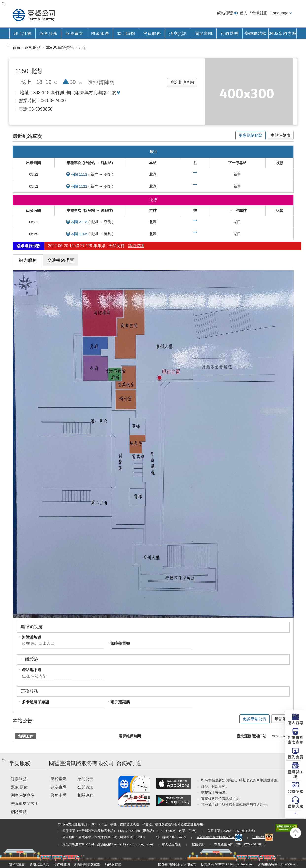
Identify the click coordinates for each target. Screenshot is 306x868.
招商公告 (85, 779)
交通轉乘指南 (61, 260)
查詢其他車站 (182, 82)
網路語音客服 (172, 844)
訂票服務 (19, 779)
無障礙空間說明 (25, 804)
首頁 (17, 48)
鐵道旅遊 (100, 33)
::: (4, 3)
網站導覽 (225, 13)
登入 (243, 13)
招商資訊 (178, 33)
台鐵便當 (295, 791)
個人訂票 (295, 723)
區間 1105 (79, 234)
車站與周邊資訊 (60, 48)
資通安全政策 (39, 864)
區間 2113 (79, 222)
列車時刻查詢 (23, 795)
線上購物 (126, 33)
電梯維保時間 (130, 736)
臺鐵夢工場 (295, 774)
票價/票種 (19, 787)
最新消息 (283, 719)
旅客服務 (48, 33)
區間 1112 (79, 174)
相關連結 (85, 795)
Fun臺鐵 (263, 837)
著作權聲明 (62, 864)
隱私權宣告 (17, 864)
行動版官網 (113, 864)
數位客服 (198, 844)
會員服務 (152, 33)
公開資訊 (85, 787)
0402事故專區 (282, 33)
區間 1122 (79, 186)
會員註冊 (260, 13)
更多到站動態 (251, 135)
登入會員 (295, 757)
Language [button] (279, 13)
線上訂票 (22, 33)
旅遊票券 (74, 33)
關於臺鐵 (204, 33)
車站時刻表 (281, 135)
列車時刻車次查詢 (295, 740)
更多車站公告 (254, 719)
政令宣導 (59, 787)
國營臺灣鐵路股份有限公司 (219, 837)
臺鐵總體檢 (255, 33)
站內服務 (28, 260)
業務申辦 (59, 795)
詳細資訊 (136, 246)
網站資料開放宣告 (87, 864)
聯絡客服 (295, 806)
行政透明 (230, 33)
